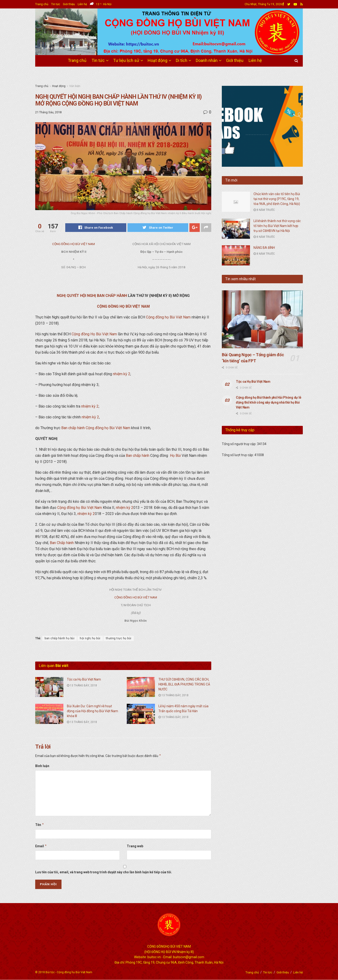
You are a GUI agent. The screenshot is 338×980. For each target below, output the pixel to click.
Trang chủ (42, 4)
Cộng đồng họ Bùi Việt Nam (168, 317)
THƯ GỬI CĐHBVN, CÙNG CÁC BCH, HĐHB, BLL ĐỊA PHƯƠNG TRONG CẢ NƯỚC (184, 684)
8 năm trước (264, 210)
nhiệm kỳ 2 (122, 374)
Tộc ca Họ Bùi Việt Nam (84, 679)
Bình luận (42, 766)
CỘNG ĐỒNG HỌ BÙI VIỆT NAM (73, 244)
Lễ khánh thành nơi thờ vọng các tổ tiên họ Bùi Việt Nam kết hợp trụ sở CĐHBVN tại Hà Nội (277, 226)
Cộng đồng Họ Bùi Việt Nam (94, 334)
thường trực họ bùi (119, 639)
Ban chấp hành (73, 428)
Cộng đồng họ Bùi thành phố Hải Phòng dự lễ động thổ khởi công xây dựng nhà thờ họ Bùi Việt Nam (269, 402)
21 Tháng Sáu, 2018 (48, 112)
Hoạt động (157, 60)
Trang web (135, 846)
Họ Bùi (175, 456)
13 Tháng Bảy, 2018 (82, 685)
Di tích (182, 60)
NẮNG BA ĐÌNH (264, 248)
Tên (40, 825)
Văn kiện (75, 86)
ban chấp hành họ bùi (60, 639)
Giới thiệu (69, 4)
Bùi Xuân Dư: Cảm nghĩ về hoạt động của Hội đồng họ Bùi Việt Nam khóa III (92, 711)
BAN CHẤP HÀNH (112, 296)
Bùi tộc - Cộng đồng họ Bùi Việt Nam (69, 972)
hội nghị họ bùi (90, 639)
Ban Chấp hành (62, 543)
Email (41, 846)
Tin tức (56, 4)
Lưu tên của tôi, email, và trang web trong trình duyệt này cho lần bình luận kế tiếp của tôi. (104, 872)
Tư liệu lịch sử (126, 60)
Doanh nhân (207, 60)
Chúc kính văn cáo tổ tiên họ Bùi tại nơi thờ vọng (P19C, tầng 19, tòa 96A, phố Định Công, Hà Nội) (277, 199)
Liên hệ (82, 4)
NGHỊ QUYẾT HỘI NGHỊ (76, 296)
